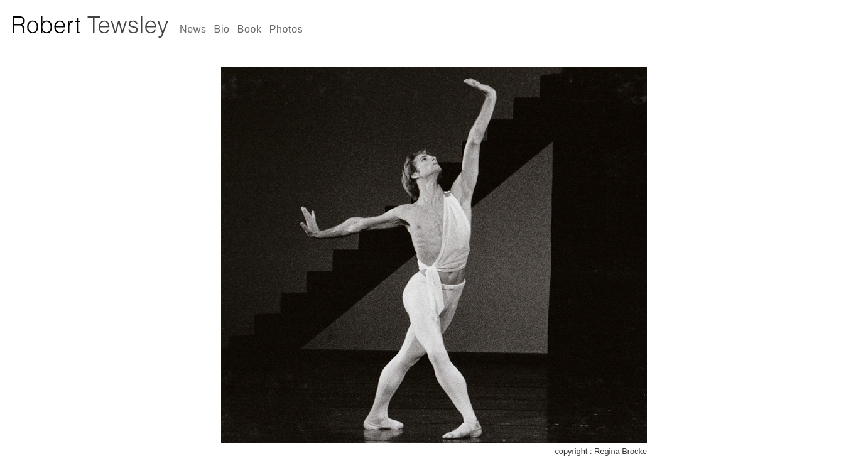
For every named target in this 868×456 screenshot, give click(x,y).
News (193, 29)
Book (250, 29)
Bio (222, 29)
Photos (286, 29)
